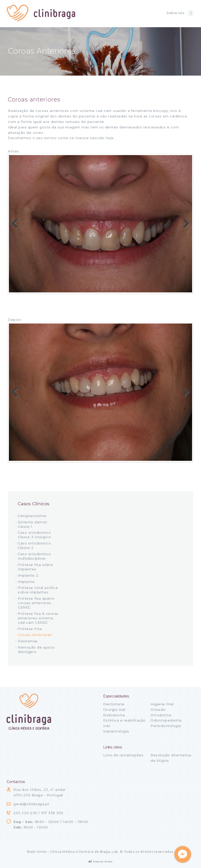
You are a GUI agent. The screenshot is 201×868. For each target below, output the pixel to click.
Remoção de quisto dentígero (36, 649)
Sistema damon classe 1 (33, 524)
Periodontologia (166, 726)
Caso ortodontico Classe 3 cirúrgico (34, 535)
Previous (17, 224)
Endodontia (114, 715)
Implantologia (116, 731)
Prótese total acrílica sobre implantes (38, 590)
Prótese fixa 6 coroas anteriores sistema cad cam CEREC (38, 618)
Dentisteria (114, 704)
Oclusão (158, 710)
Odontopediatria (166, 720)
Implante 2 (28, 575)
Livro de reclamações (123, 755)
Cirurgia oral (114, 710)
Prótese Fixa (30, 629)
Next (184, 224)
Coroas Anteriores (35, 635)
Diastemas (28, 641)
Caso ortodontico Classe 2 (34, 545)
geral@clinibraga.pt (31, 804)
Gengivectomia (32, 516)
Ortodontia (161, 715)
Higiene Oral (162, 704)
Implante (26, 582)
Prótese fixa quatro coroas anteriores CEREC (36, 603)
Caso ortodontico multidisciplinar (34, 556)
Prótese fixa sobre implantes (35, 567)
